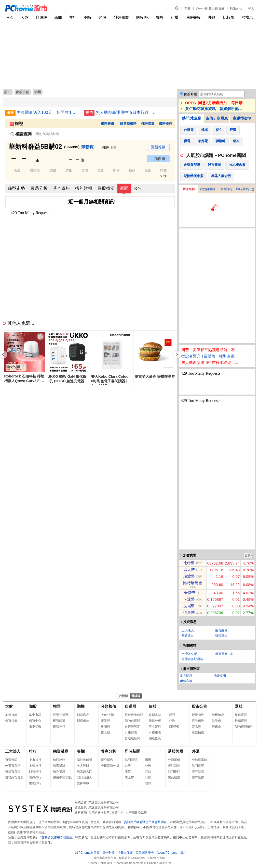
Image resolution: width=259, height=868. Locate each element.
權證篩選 (148, 124)
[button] (177, 354)
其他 (148, 772)
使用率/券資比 (63, 777)
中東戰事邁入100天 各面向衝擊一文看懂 (49, 112)
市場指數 (35, 727)
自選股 (41, 17)
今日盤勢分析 (110, 766)
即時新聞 (132, 751)
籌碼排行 (35, 777)
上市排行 (35, 760)
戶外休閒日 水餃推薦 (210, 8)
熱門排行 (174, 772)
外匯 (212, 17)
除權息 (247, 17)
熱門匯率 (198, 766)
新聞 (187, 8)
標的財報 (84, 188)
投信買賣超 (13, 772)
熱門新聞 (131, 760)
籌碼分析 (39, 188)
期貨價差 (83, 721)
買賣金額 (11, 760)
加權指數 (11, 715)
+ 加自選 (158, 159)
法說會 (216, 721)
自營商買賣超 (14, 777)
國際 (148, 760)
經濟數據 (198, 777)
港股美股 (193, 17)
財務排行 (35, 772)
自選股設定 (132, 727)
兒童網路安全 (145, 853)
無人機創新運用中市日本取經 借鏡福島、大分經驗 (128, 112)
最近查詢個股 (134, 715)
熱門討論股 (191, 118)
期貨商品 (83, 715)
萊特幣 (189, 592)
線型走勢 (17, 188)
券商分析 (108, 751)
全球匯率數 (199, 760)
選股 (88, 17)
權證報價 (107, 124)
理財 (148, 783)
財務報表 (155, 732)
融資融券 (221, 630)
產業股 (105, 721)
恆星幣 (189, 612)
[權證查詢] (60, 134)
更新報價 (158, 147)
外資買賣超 (13, 766)
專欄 (81, 751)
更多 (248, 555)
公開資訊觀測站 (192, 659)
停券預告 (198, 721)
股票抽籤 (198, 732)
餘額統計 (59, 760)
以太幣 (189, 570)
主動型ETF (242, 118)
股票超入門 (85, 772)
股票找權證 (128, 124)
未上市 (129, 777)
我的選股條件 (244, 727)
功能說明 (220, 676)
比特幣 (229, 17)
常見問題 (186, 676)
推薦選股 (241, 721)
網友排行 (35, 783)
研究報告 (107, 760)
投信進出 (221, 635)
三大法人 (188, 630)
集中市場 (35, 715)
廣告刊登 (108, 853)
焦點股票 (174, 777)
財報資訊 (131, 732)
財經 (148, 777)
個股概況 (106, 188)
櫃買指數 (11, 721)
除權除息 (218, 715)
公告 (138, 188)
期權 (174, 17)
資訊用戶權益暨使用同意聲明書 (145, 822)
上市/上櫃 (107, 715)
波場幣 (189, 606)
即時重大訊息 (245, 189)
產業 (128, 772)
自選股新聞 (132, 738)
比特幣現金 (193, 583)
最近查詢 (188, 189)
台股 (128, 766)
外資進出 (188, 635)
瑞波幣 (189, 576)
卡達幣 (189, 599)
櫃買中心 (35, 721)
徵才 (183, 853)
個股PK (142, 17)
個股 (153, 706)
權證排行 (166, 124)
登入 (251, 8)
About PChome (167, 853)
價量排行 (226, 189)
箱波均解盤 (85, 760)
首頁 (10, 17)
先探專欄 (83, 783)
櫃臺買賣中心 (224, 654)
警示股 (196, 727)
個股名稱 (190, 94)
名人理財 (83, 766)
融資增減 (59, 766)
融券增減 (59, 772)
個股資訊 (22, 92)
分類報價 (121, 17)
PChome (236, 8)
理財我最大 (85, 777)
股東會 (216, 727)
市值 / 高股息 (217, 118)
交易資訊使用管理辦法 (57, 837)
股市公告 (199, 706)
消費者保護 (125, 853)
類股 (103, 17)
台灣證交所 (189, 654)
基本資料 (61, 188)
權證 (160, 17)
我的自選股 (208, 189)
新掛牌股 (198, 715)
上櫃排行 (35, 766)
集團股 (105, 727)
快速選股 (241, 715)
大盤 (25, 17)
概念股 (105, 732)
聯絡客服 (186, 681)
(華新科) (87, 147)
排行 (73, 17)
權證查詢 (21, 134)
